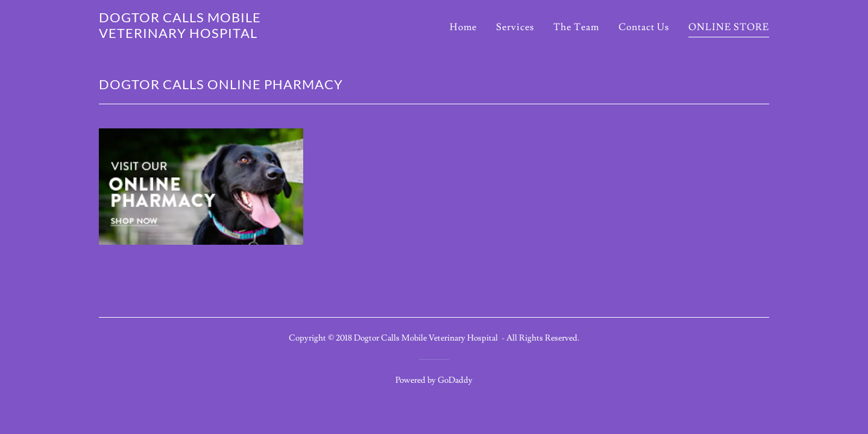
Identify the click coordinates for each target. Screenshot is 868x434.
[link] (216, 35)
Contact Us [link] (644, 27)
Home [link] (463, 27)
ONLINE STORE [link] (729, 27)
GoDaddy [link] (455, 380)
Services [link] (515, 27)
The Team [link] (576, 27)
